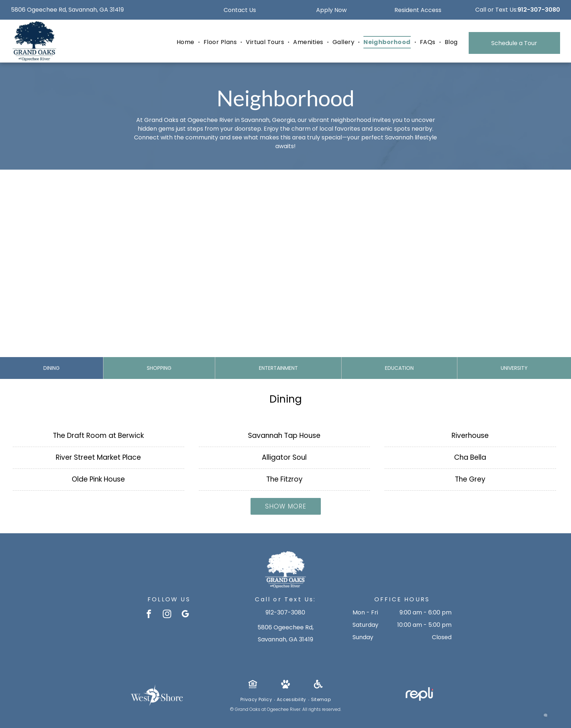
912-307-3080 (539, 10)
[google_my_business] (185, 615)
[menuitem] (186, 42)
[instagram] (167, 615)
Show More (286, 506)
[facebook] (149, 615)
